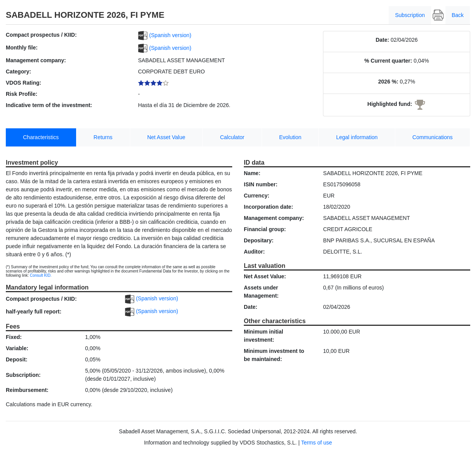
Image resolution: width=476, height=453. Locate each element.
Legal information (357, 137)
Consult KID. (41, 275)
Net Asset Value (166, 137)
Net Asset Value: (265, 276)
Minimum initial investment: (263, 336)
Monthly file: (22, 48)
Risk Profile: (22, 94)
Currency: (257, 196)
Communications (432, 137)
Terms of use (316, 443)
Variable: (17, 348)
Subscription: (23, 375)
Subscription (410, 15)
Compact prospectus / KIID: (41, 35)
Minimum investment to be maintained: (274, 355)
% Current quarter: (388, 61)
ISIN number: (261, 184)
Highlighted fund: (390, 104)
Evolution (290, 137)
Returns (103, 137)
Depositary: (259, 240)
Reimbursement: (27, 390)
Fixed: (14, 337)
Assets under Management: (261, 292)
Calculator (232, 137)
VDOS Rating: (24, 83)
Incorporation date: (269, 207)
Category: (18, 72)
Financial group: (265, 229)
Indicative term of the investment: (49, 105)
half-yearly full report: (34, 312)
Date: (382, 40)
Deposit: (17, 359)
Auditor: (254, 252)
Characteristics (41, 137)
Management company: (36, 60)
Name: (252, 173)
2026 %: (388, 82)
